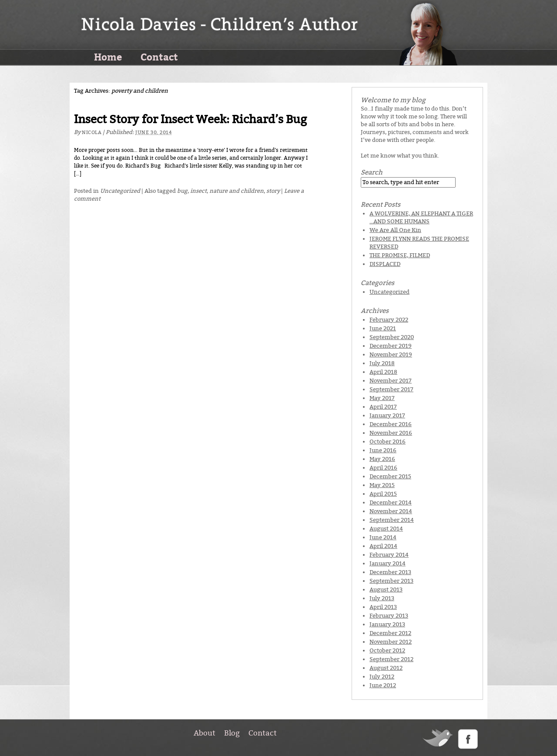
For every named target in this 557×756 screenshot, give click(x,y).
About (205, 733)
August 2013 (386, 590)
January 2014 (388, 563)
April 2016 (383, 468)
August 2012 (386, 668)
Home (108, 57)
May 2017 (382, 398)
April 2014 (383, 546)
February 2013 (389, 616)
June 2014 (383, 537)
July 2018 (382, 363)
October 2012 (387, 650)
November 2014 (391, 511)
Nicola (92, 133)
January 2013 (387, 624)
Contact (159, 57)
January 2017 (387, 415)
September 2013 (391, 581)
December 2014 (391, 502)
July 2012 (382, 677)
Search (372, 172)
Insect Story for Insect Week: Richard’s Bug (190, 119)
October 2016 (388, 442)
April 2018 (383, 372)
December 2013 (390, 572)
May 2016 (382, 459)
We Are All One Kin (395, 230)
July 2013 (382, 598)
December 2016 (391, 424)
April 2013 (383, 607)
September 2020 (392, 337)
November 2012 (391, 642)
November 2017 (391, 381)
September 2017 (391, 389)
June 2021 (383, 328)
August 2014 (386, 529)
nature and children (237, 191)
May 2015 (382, 485)
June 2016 (383, 450)
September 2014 (392, 520)
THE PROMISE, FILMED (400, 255)
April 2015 (383, 494)
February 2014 (389, 555)
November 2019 (391, 354)
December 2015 (390, 476)
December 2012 (390, 633)
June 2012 (383, 685)
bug (182, 191)
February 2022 (389, 320)
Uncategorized (120, 191)
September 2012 (391, 659)
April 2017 (383, 407)
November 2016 (391, 433)
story (273, 191)
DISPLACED (385, 264)
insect (198, 191)
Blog (232, 733)
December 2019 (391, 346)
